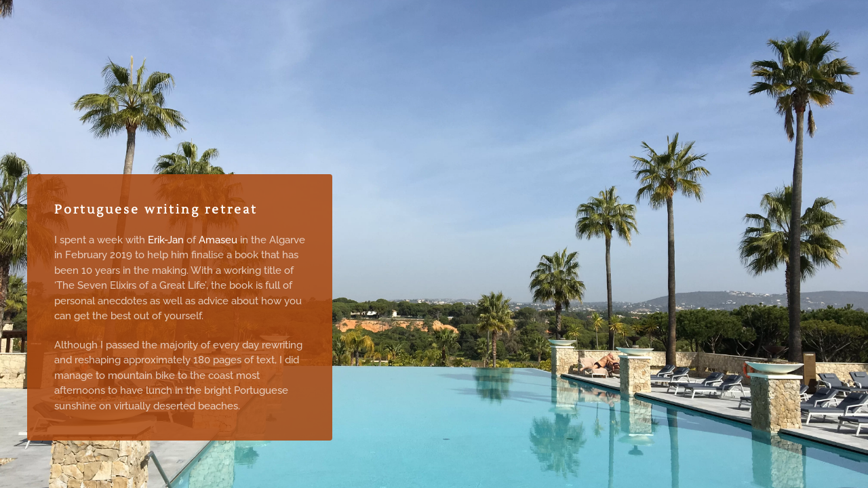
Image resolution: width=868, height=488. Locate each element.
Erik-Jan (166, 240)
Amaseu (219, 240)
